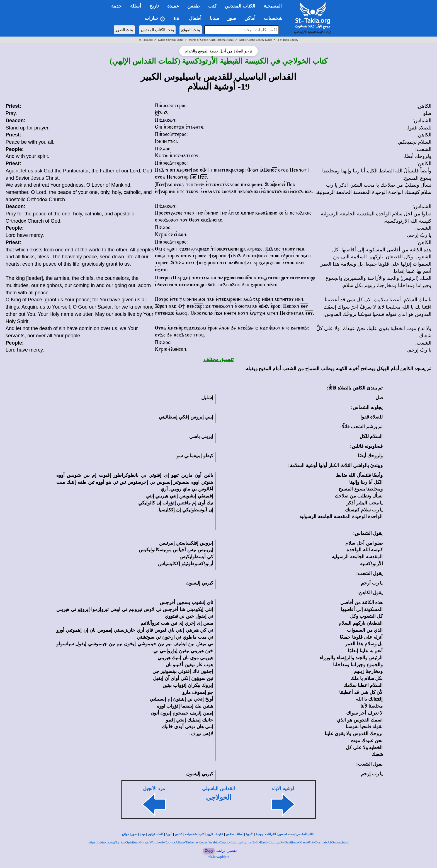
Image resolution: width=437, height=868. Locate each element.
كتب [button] (212, 6)
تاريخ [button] (154, 6)
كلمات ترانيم (156, 834)
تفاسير (283, 834)
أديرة (169, 834)
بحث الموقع (191, 30)
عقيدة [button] (173, 6)
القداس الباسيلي (218, 789)
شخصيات (191, 834)
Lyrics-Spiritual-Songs (171, 40)
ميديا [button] (214, 18)
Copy (209, 851)
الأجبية (249, 834)
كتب (202, 834)
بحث (292, 834)
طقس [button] (194, 6)
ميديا (143, 834)
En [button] (177, 18)
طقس (230, 834)
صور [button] (232, 18)
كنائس (179, 834)
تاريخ (210, 834)
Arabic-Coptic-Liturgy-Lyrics (256, 40)
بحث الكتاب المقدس (157, 30)
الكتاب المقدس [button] (240, 6)
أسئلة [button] (136, 6)
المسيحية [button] (273, 6)
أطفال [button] (195, 18)
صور (134, 834)
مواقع (125, 834)
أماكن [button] (250, 18)
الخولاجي (219, 797)
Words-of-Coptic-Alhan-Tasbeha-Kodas (211, 40)
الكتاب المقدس (306, 834)
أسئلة (240, 834)
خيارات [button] (155, 19)
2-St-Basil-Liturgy (288, 40)
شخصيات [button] (275, 18)
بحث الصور (124, 30)
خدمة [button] (116, 6)
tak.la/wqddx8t (219, 857)
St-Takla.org (146, 40)
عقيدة (219, 834)
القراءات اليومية (266, 834)
